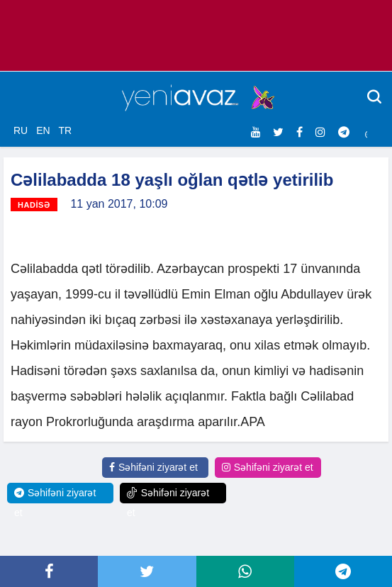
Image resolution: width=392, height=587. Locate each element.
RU (21, 130)
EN (43, 130)
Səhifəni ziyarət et (153, 467)
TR (65, 130)
